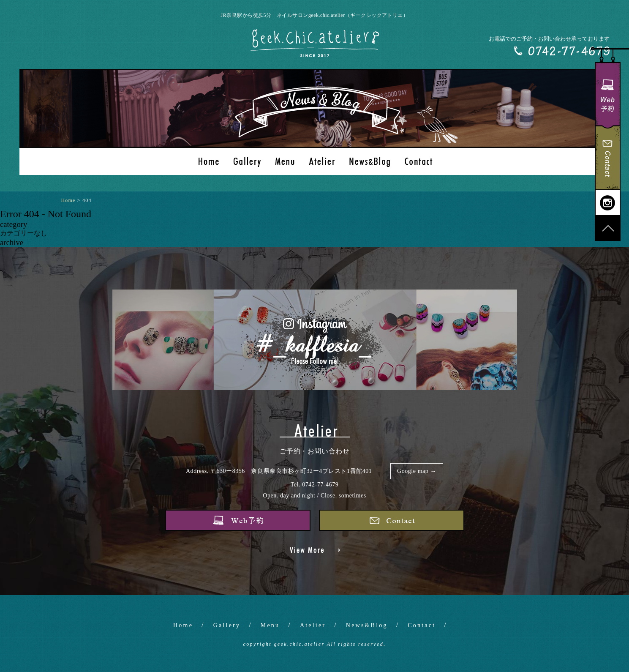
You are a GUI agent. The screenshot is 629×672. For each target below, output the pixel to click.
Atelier (313, 625)
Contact (422, 625)
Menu (270, 625)
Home (183, 625)
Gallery (227, 625)
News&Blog (367, 625)
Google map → (417, 471)
